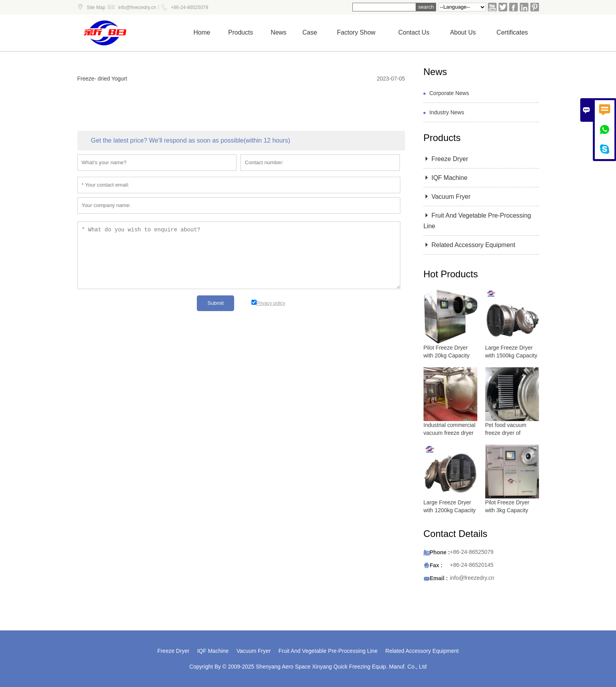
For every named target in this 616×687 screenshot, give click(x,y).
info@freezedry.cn (137, 7)
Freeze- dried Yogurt (102, 79)
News (279, 32)
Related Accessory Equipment (469, 245)
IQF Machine (445, 178)
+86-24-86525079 (190, 7)
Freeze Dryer (446, 159)
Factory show (356, 32)
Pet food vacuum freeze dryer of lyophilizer (506, 433)
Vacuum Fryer (447, 197)
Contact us (414, 32)
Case (310, 32)
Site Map (96, 7)
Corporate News (449, 93)
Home (202, 32)
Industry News (447, 112)
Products (241, 32)
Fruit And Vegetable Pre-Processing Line (328, 651)
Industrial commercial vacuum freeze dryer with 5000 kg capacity (450, 433)
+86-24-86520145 (472, 565)
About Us (463, 32)
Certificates (512, 32)
